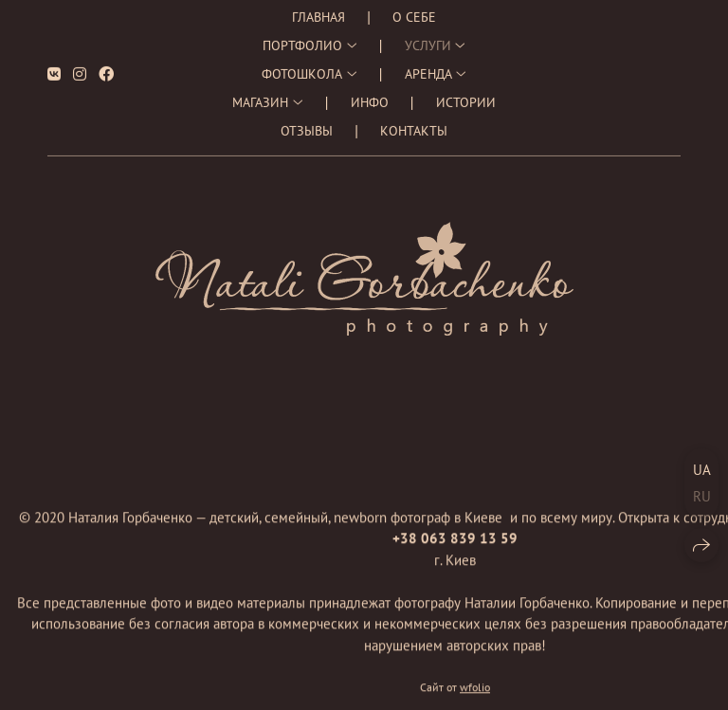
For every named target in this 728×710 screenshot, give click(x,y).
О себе (414, 11)
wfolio (475, 688)
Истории (466, 97)
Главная (318, 11)
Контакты (414, 125)
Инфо (370, 97)
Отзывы (307, 125)
